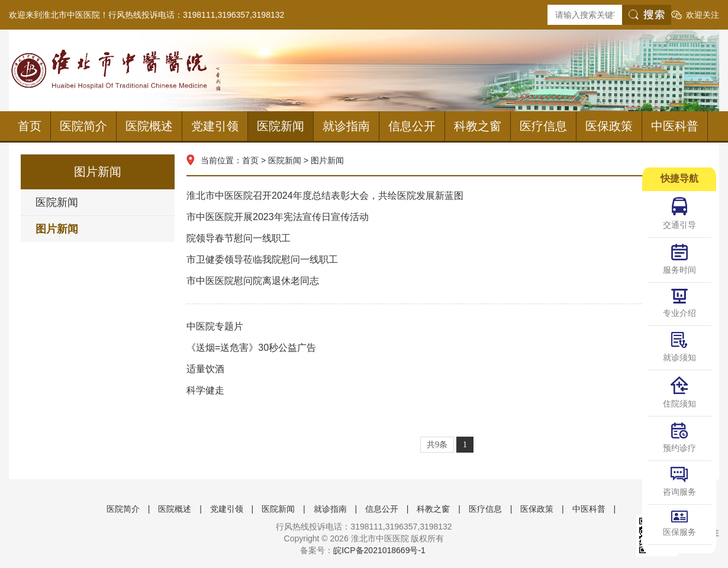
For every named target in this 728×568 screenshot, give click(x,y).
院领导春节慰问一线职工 (447, 238)
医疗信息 (543, 126)
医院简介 (83, 126)
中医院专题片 (447, 327)
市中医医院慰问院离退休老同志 (447, 281)
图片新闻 (57, 229)
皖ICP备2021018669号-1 (379, 550)
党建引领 (215, 126)
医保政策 (609, 126)
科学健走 (447, 390)
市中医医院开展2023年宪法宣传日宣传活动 (447, 217)
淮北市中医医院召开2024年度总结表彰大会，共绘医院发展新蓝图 (447, 196)
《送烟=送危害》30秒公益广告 (447, 348)
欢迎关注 (703, 15)
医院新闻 (281, 126)
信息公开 (412, 126)
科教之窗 (478, 126)
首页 (30, 126)
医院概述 (149, 126)
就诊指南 (346, 126)
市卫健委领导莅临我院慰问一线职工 (447, 260)
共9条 (437, 445)
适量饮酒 (447, 369)
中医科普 (675, 126)
